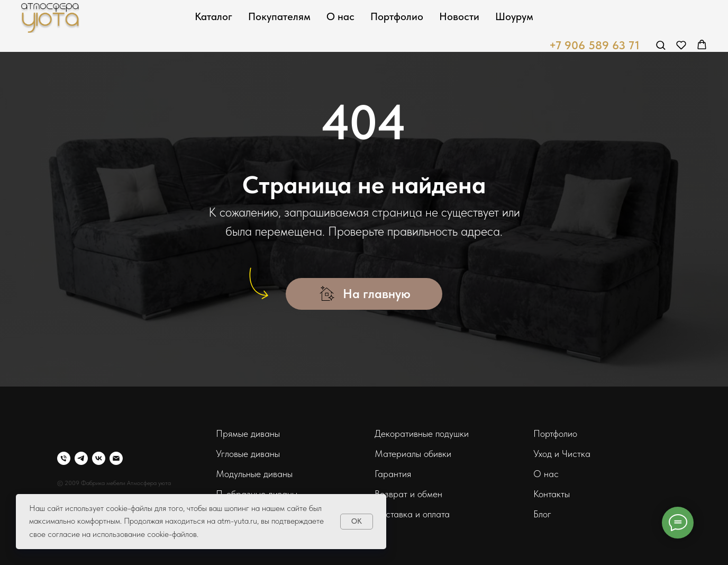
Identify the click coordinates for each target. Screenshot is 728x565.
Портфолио (397, 16)
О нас (340, 16)
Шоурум (514, 16)
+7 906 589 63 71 (594, 45)
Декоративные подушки (422, 433)
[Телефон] (64, 458)
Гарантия (393, 474)
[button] (661, 45)
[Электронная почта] (116, 458)
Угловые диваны (248, 454)
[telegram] (81, 458)
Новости (459, 16)
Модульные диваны (254, 474)
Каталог (213, 16)
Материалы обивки (413, 454)
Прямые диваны (248, 433)
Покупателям (279, 16)
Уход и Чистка (562, 454)
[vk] (99, 458)
